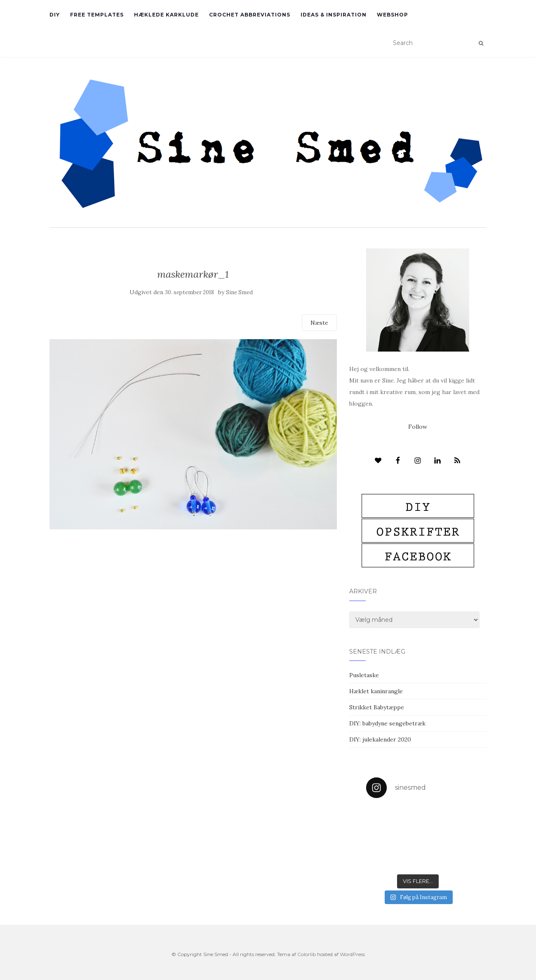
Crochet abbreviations (250, 15)
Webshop (393, 15)
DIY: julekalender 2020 (380, 739)
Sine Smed (239, 292)
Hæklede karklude (166, 15)
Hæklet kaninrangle (376, 691)
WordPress (352, 954)
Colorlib (307, 954)
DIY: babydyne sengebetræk (387, 723)
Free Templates (97, 15)
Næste (319, 323)
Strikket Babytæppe (377, 707)
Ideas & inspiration (334, 15)
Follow (418, 427)
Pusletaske (364, 675)
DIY (55, 15)
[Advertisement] (193, 589)
